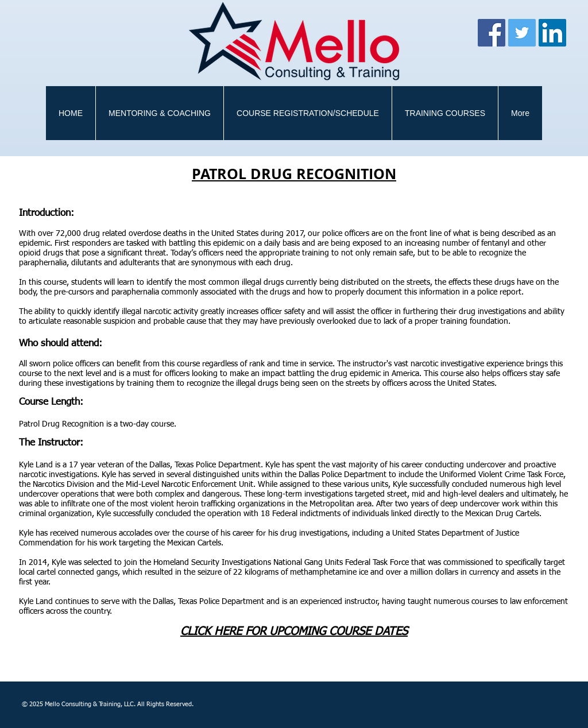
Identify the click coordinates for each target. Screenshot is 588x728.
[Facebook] (492, 33)
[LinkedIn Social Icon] (552, 33)
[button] (445, 113)
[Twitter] (522, 33)
